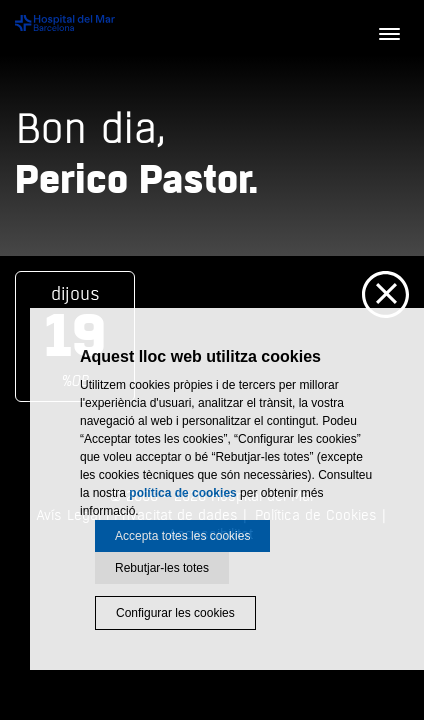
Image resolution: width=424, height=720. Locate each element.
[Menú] (389, 35)
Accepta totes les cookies (182, 536)
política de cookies (182, 493)
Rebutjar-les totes (162, 568)
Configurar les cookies (175, 613)
